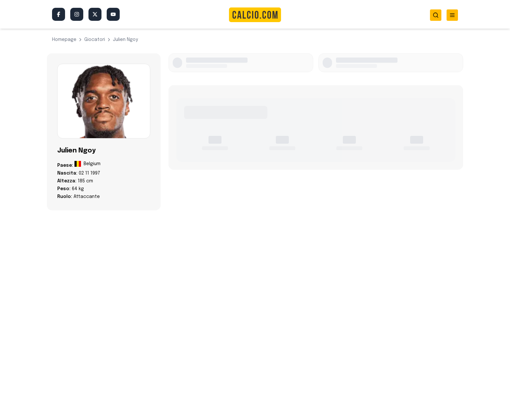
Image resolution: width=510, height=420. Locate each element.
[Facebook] (59, 14)
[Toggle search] (436, 15)
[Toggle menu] (452, 15)
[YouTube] (113, 14)
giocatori (95, 40)
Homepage (64, 40)
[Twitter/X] (95, 14)
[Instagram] (77, 14)
